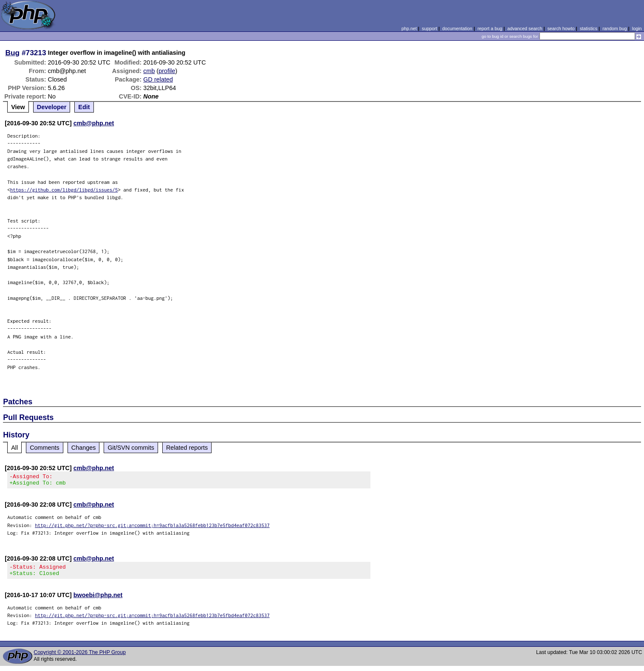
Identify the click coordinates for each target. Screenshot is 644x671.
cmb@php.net (94, 123)
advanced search (525, 28)
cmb (149, 71)
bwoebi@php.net (98, 600)
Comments (45, 448)
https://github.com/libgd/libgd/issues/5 (64, 190)
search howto (561, 28)
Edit (84, 107)
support (429, 28)
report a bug (490, 28)
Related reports (187, 448)
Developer (52, 107)
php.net (409, 28)
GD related (158, 79)
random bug (615, 28)
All (14, 448)
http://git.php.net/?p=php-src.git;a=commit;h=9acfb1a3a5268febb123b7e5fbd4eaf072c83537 (152, 528)
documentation (457, 28)
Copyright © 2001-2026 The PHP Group (80, 657)
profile (167, 71)
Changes (84, 448)
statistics (589, 28)
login (637, 28)
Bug (13, 53)
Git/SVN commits (131, 448)
